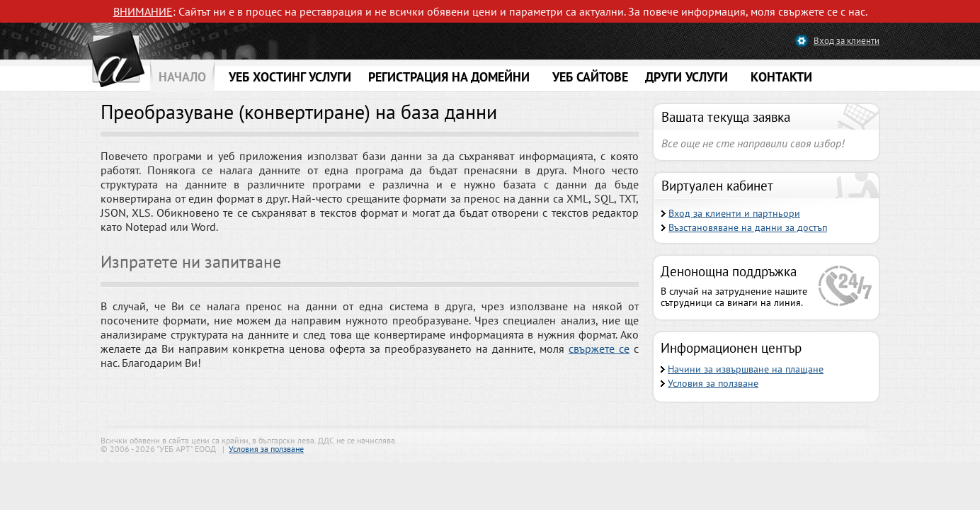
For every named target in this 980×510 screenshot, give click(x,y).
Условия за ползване (713, 383)
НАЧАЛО (182, 77)
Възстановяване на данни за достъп (748, 227)
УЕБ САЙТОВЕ (590, 77)
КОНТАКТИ (781, 77)
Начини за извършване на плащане (746, 369)
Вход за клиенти (847, 41)
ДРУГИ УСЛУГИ (686, 77)
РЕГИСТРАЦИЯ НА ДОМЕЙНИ (449, 77)
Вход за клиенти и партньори (734, 213)
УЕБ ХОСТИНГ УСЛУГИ (290, 77)
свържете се (599, 348)
